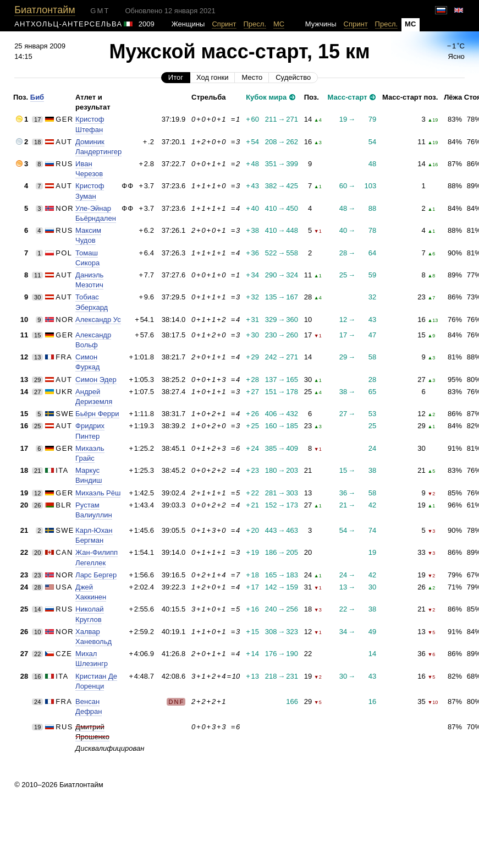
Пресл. (255, 24)
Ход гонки (212, 77)
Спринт (224, 24)
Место (252, 77)
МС (279, 24)
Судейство (293, 77)
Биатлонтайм (45, 10)
